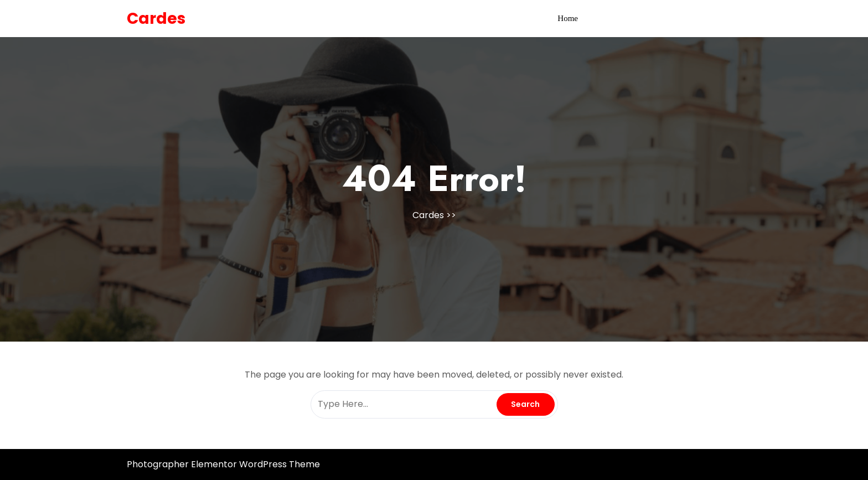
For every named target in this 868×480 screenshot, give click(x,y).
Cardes (156, 19)
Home (568, 18)
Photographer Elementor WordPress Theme (223, 464)
